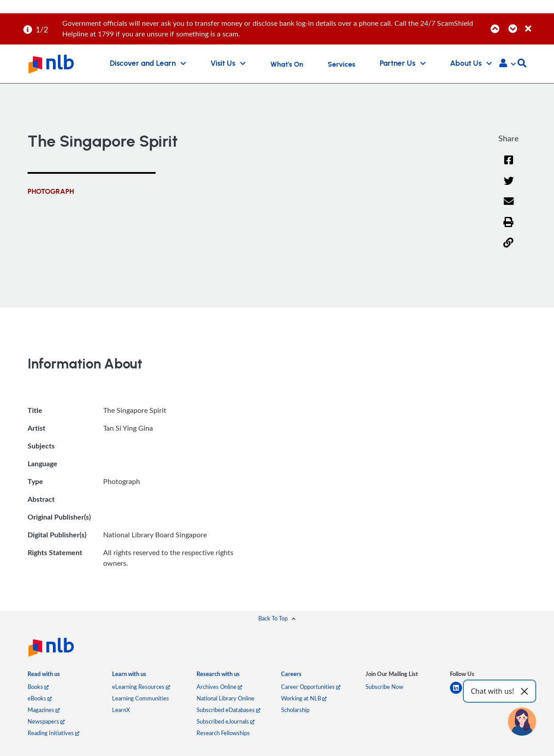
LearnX (121, 710)
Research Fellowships (223, 733)
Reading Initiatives (53, 733)
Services (341, 64)
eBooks (40, 698)
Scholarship (295, 710)
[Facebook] (509, 166)
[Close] (538, 24)
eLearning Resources (141, 687)
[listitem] (44, 676)
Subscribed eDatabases (228, 710)
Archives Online (219, 687)
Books (38, 687)
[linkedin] (460, 693)
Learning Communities (141, 698)
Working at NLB (304, 698)
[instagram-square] (498, 693)
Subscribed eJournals (225, 721)
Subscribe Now (384, 687)
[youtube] (517, 693)
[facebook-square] (479, 693)
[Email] (508, 207)
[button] (508, 64)
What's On (287, 64)
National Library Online (225, 698)
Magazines (44, 710)
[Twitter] (508, 186)
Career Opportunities (311, 687)
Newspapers (46, 721)
